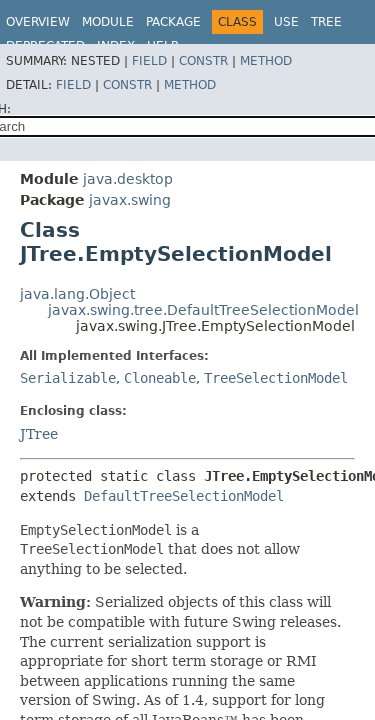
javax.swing (130, 200)
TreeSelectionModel (276, 378)
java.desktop (128, 179)
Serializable (68, 378)
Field (149, 61)
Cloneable (160, 378)
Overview (38, 22)
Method (266, 61)
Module (108, 22)
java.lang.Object (77, 294)
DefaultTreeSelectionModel (184, 496)
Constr (203, 61)
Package (173, 22)
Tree (326, 22)
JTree (39, 434)
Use (286, 22)
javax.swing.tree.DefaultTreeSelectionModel (203, 310)
